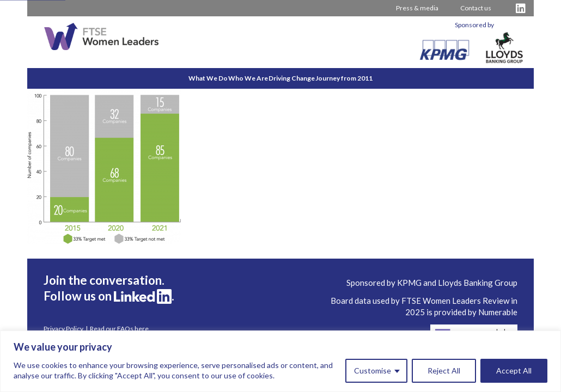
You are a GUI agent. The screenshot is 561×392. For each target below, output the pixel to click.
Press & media (417, 8)
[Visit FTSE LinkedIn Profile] (521, 8)
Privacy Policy (63, 329)
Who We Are (236, 78)
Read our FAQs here (119, 329)
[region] (280, 361)
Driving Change (304, 78)
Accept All (514, 370)
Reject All (444, 370)
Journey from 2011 (380, 78)
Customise (373, 370)
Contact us (476, 8)
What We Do (172, 78)
